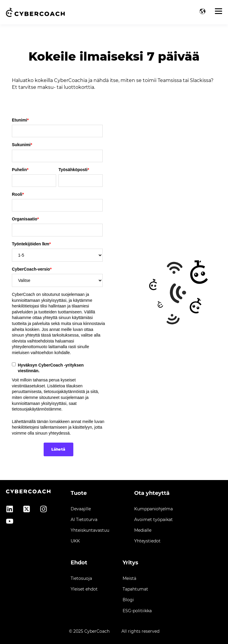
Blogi (128, 600)
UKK (75, 541)
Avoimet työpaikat (153, 520)
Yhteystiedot (147, 541)
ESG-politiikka (137, 611)
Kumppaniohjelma (153, 509)
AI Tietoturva (84, 520)
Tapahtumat (135, 589)
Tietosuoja (81, 579)
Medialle (143, 530)
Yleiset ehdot (84, 589)
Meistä (129, 579)
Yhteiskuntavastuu (90, 530)
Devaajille (81, 509)
